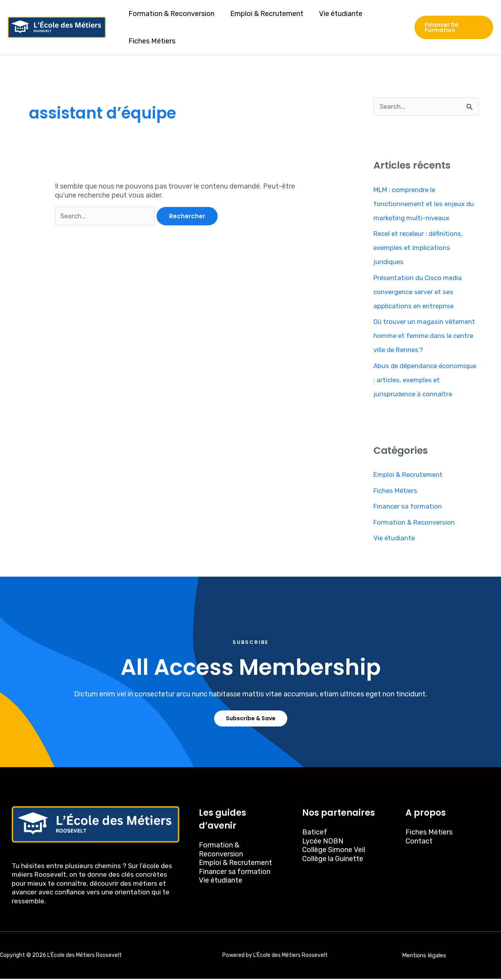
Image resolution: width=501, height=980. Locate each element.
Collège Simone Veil (334, 851)
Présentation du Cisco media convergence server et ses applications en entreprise (420, 292)
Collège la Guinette (333, 860)
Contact (419, 842)
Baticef (315, 833)
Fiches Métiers (151, 41)
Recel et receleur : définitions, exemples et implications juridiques (421, 248)
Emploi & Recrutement (264, 14)
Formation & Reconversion (171, 14)
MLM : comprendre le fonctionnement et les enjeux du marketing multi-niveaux (426, 204)
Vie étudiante (337, 14)
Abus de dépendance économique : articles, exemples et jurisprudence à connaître (425, 380)
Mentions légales (424, 957)
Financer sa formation (409, 507)
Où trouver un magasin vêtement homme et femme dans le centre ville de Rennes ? (423, 336)
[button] (453, 27)
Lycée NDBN (323, 842)
